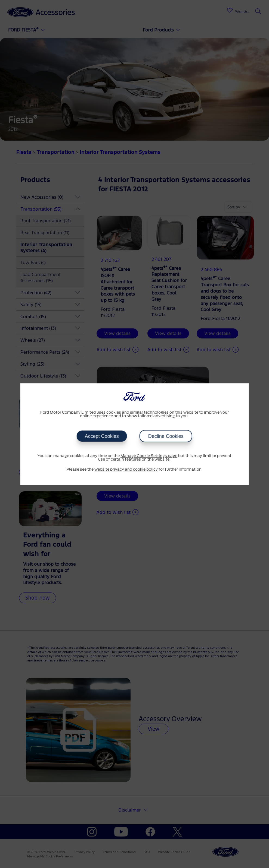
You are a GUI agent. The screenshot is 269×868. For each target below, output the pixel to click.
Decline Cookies (166, 436)
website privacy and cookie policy (126, 470)
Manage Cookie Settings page (149, 456)
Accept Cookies (102, 436)
